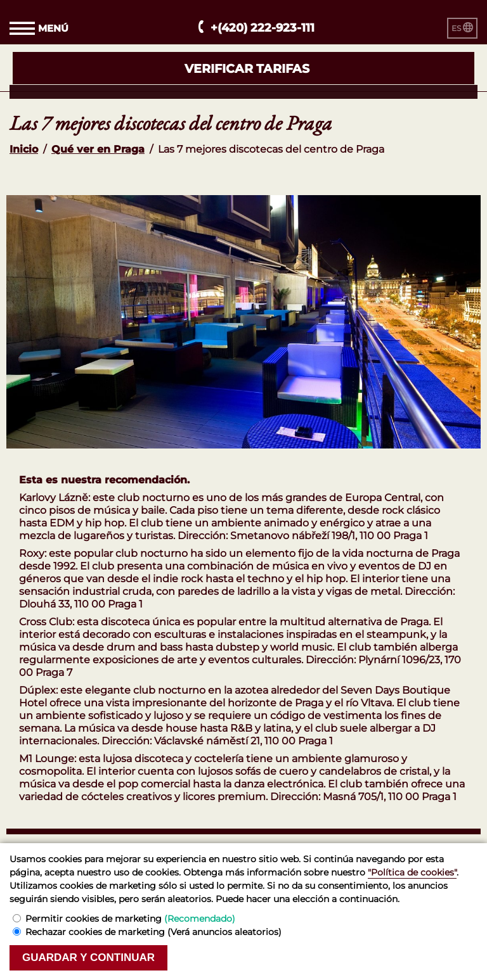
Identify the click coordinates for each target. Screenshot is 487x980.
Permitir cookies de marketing (130, 919)
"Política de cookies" (412, 872)
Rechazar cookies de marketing (153, 932)
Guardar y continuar (88, 958)
